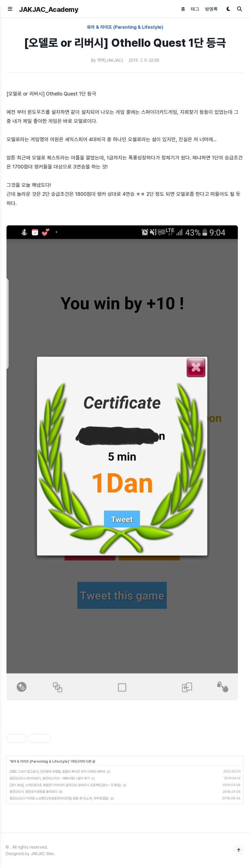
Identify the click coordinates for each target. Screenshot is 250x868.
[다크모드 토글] (228, 9)
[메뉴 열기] (10, 9)
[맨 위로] (239, 850)
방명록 (211, 9)
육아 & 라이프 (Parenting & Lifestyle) (125, 27)
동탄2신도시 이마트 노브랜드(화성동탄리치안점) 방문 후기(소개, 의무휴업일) (59, 798)
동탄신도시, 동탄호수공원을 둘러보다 (33, 792)
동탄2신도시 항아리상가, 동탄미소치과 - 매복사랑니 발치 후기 (50, 778)
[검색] (240, 9)
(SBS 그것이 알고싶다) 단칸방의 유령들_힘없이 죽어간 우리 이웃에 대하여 (57, 772)
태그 (195, 9)
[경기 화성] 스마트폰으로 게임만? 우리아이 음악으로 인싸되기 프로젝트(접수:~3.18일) (65, 785)
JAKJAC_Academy (49, 9)
